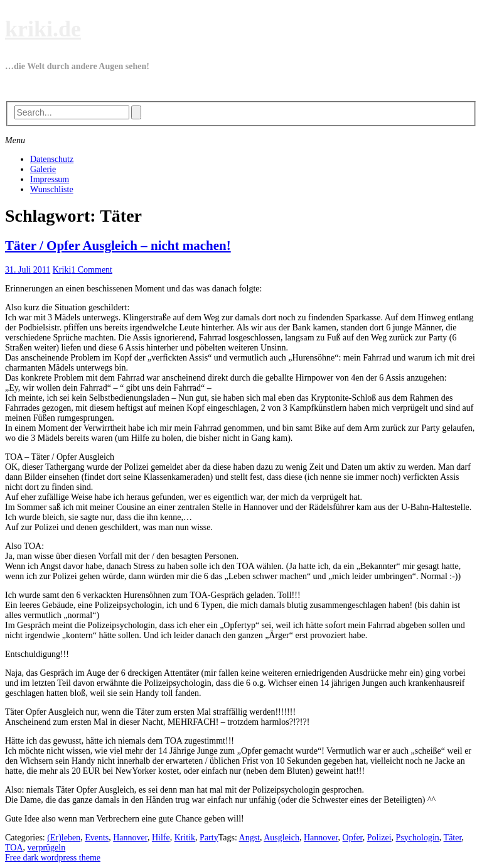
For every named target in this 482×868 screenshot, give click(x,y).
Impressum (50, 179)
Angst (249, 838)
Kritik (185, 838)
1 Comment (92, 270)
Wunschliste (52, 189)
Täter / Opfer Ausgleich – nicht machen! (118, 246)
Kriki (62, 270)
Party (209, 838)
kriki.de (43, 29)
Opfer (353, 838)
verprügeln (47, 848)
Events (97, 838)
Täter (453, 838)
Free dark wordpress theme (53, 858)
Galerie (43, 169)
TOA (14, 848)
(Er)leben (64, 838)
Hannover (130, 838)
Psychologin (418, 838)
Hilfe (161, 838)
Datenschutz (52, 159)
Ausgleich (281, 838)
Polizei (379, 838)
